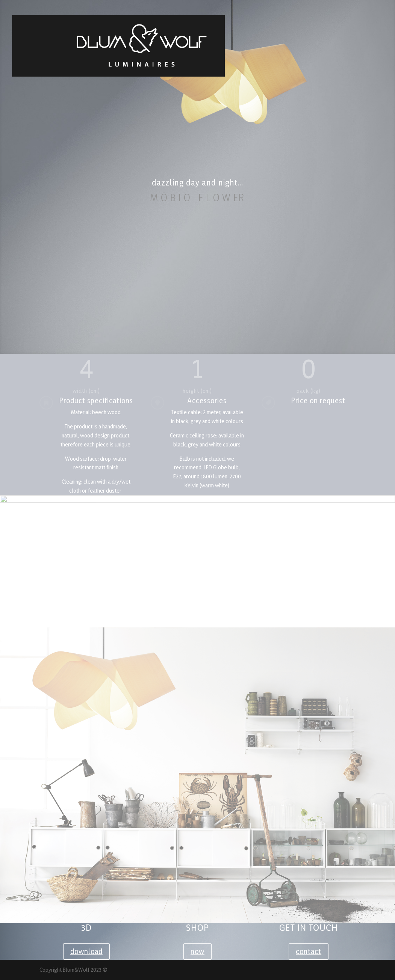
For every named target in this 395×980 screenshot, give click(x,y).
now (197, 951)
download (86, 951)
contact (309, 951)
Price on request (318, 401)
